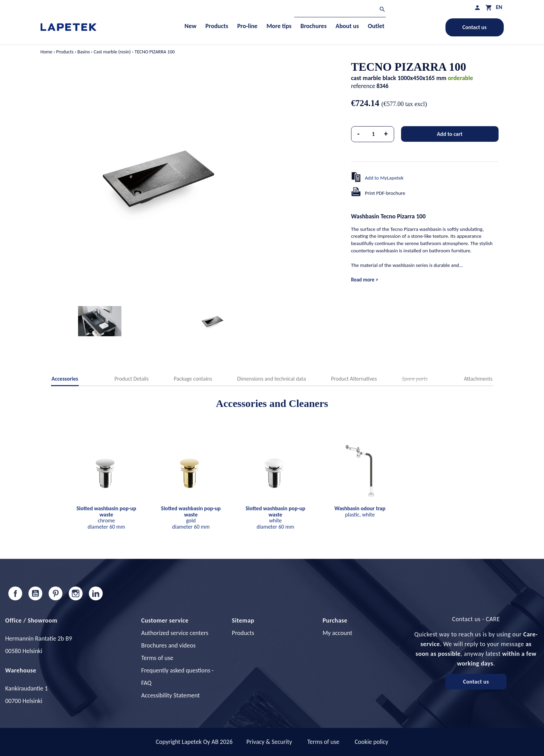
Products (243, 633)
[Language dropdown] (499, 7)
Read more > (365, 280)
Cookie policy (371, 742)
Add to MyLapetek (384, 178)
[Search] (340, 10)
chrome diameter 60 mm (106, 518)
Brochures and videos (168, 645)
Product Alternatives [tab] (354, 379)
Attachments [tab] (478, 379)
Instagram (76, 593)
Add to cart (450, 134)
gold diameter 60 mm (191, 518)
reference (363, 86)
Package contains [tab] (193, 379)
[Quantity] (373, 134)
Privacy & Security (269, 742)
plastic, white (360, 511)
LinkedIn (96, 593)
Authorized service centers (175, 633)
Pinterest (56, 593)
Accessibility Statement (171, 695)
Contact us (475, 27)
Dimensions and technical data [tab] (272, 379)
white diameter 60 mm (275, 518)
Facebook (15, 593)
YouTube (35, 593)
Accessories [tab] (65, 379)
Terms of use (157, 658)
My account (338, 633)
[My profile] (477, 7)
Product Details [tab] (132, 379)
